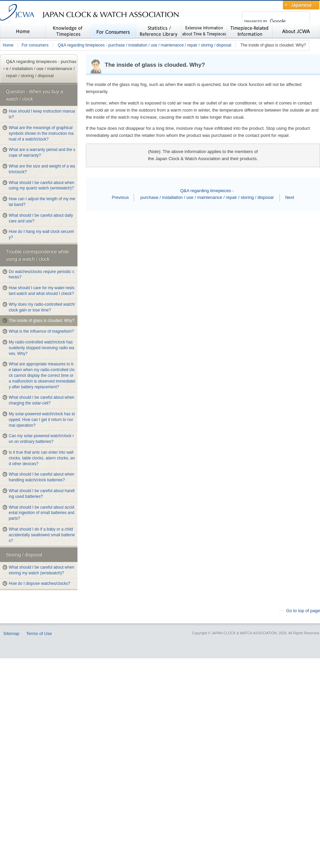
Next (290, 197)
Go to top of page (303, 611)
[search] (268, 22)
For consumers (35, 45)
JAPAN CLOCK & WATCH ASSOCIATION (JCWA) (64, 25)
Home (8, 45)
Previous (120, 197)
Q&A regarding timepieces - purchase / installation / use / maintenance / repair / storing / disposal (144, 45)
